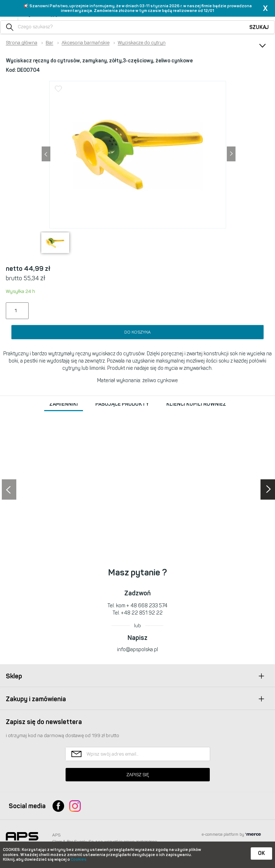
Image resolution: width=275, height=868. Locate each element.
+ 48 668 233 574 (147, 606)
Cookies (79, 859)
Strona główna (22, 43)
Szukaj (259, 27)
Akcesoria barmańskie (86, 43)
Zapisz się (138, 775)
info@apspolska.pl (137, 650)
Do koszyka (137, 332)
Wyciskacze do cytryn (142, 43)
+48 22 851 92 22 (142, 613)
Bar (49, 43)
